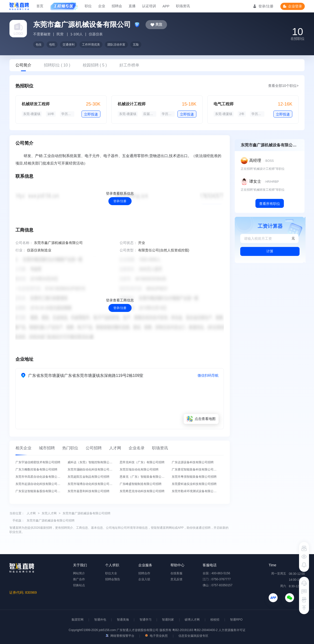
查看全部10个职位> (283, 86)
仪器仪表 (96, 34)
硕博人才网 (192, 620)
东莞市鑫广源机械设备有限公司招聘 (86, 513)
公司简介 (23, 65)
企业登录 (295, 6)
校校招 (215, 620)
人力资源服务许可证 (232, 630)
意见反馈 (176, 579)
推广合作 (79, 579)
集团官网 (78, 620)
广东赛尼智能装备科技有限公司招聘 (196, 469)
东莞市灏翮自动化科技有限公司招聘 (91, 469)
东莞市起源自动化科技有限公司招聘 (39, 484)
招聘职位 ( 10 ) (57, 65)
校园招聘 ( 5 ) (95, 65)
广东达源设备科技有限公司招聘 (193, 462)
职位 (88, 6)
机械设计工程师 (132, 104)
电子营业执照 (156, 636)
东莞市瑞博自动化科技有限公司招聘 (91, 484)
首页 (40, 6)
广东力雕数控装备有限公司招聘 (36, 469)
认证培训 (149, 6)
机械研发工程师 (36, 104)
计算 (270, 251)
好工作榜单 (129, 65)
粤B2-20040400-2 (206, 630)
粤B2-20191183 (183, 630)
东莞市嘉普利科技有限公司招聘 (88, 491)
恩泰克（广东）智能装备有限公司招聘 (145, 477)
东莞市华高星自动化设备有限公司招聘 (41, 477)
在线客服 (176, 573)
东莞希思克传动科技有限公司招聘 (142, 491)
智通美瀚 (123, 620)
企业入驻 (144, 579)
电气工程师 (224, 104)
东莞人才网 (49, 513)
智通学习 (146, 620)
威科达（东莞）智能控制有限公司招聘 (93, 462)
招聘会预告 (113, 579)
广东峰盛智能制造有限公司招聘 (141, 484)
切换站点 (79, 585)
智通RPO (236, 620)
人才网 (31, 513)
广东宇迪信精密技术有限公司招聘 (38, 462)
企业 (102, 6)
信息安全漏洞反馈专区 (193, 636)
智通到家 (168, 620)
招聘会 (117, 6)
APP (166, 6)
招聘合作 (144, 573)
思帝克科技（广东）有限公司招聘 (142, 462)
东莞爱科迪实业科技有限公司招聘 (194, 484)
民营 (60, 34)
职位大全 (111, 573)
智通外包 (100, 620)
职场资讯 (183, 6)
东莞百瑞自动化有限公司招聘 (139, 469)
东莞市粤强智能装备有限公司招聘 (194, 477)
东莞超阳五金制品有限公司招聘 (88, 477)
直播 (132, 6)
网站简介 (79, 573)
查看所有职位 (270, 204)
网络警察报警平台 (120, 636)
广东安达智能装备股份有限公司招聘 (39, 491)
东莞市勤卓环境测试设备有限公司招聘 (197, 491)
